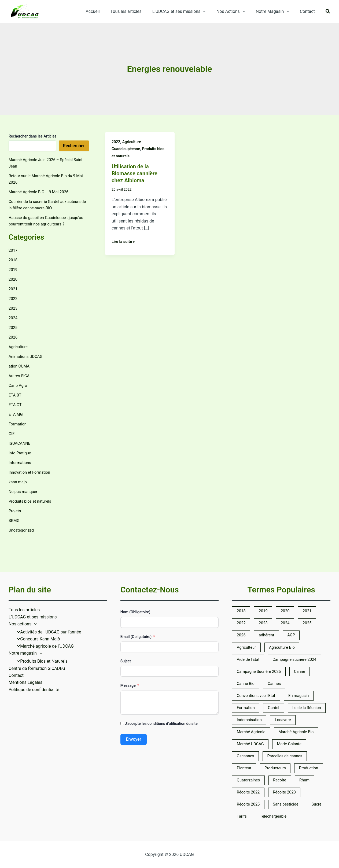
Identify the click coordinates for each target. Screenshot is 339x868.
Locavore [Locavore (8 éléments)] (246, 713)
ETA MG (16, 414)
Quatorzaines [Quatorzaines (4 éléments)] (250, 777)
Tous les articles (136, 11)
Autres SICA (20, 376)
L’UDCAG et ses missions (187, 12)
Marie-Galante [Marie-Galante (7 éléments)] (250, 739)
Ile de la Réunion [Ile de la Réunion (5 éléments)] (253, 700)
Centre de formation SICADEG (37, 641)
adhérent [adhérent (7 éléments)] (269, 610)
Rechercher (74, 146)
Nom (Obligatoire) (135, 584)
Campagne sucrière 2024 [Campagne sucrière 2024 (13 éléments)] (300, 635)
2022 (13, 298)
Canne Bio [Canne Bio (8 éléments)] (247, 661)
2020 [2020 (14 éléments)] (289, 584)
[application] (211, 12)
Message (128, 658)
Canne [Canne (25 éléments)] (305, 648)
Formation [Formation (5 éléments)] (247, 687)
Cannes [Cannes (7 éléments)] (278, 661)
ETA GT (16, 405)
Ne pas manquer (24, 492)
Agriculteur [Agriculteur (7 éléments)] (248, 623)
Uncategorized (22, 530)
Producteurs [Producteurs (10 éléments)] (249, 764)
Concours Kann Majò (36, 611)
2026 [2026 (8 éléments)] (242, 610)
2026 (13, 337)
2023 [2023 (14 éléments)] (266, 597)
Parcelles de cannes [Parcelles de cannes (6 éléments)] (256, 752)
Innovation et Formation (31, 472)
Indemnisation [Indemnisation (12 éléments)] (296, 700)
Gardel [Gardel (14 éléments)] (277, 687)
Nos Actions (236, 12)
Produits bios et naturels (32, 501)
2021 (13, 289)
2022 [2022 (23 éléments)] (242, 597)
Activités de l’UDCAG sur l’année (47, 604)
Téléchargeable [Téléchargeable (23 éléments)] (301, 816)
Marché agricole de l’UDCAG (43, 618)
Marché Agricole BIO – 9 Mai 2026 (41, 192)
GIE (12, 434)
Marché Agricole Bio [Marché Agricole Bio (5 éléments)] (256, 726)
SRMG (14, 520)
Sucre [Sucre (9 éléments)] (242, 816)
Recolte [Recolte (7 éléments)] (284, 777)
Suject (126, 633)
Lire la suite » (124, 241)
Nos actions (23, 596)
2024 (13, 318)
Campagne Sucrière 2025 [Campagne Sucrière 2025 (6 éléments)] (261, 648)
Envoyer (134, 711)
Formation (18, 424)
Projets (15, 511)
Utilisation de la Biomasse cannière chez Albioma (135, 173)
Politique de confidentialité (34, 662)
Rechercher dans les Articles (33, 136)
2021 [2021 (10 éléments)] (313, 584)
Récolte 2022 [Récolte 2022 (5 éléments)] (250, 790)
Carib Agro (19, 385)
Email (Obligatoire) (136, 609)
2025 (13, 327)
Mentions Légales (25, 655)
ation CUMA (20, 366)
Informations (21, 463)
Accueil (104, 11)
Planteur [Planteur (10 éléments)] (297, 752)
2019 (13, 270)
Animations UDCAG (27, 356)
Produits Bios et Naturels (40, 634)
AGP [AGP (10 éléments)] (296, 610)
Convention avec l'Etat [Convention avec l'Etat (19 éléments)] (258, 674)
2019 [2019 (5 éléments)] (266, 584)
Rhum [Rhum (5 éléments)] (310, 777)
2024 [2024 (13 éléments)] (289, 597)
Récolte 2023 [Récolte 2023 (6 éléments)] (289, 790)
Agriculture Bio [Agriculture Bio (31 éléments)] (286, 623)
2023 (13, 308)
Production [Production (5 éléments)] (285, 764)
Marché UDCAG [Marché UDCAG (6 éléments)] (304, 726)
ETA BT (16, 395)
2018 (13, 260)
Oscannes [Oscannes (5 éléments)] (287, 739)
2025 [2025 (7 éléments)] (313, 597)
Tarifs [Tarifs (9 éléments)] (268, 816)
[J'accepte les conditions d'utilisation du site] (122, 695)
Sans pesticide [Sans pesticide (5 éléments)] (290, 803)
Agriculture (19, 347)
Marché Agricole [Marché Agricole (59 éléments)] (284, 713)
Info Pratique (21, 453)
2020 (13, 279)
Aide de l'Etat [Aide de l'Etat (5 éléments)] (249, 635)
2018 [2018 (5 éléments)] (242, 584)
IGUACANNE (21, 443)
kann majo (19, 482)
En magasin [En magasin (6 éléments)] (304, 674)
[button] (328, 12)
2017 (13, 250)
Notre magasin (25, 626)
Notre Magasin (275, 12)
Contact (308, 11)
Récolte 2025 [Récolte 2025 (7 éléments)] (250, 803)
